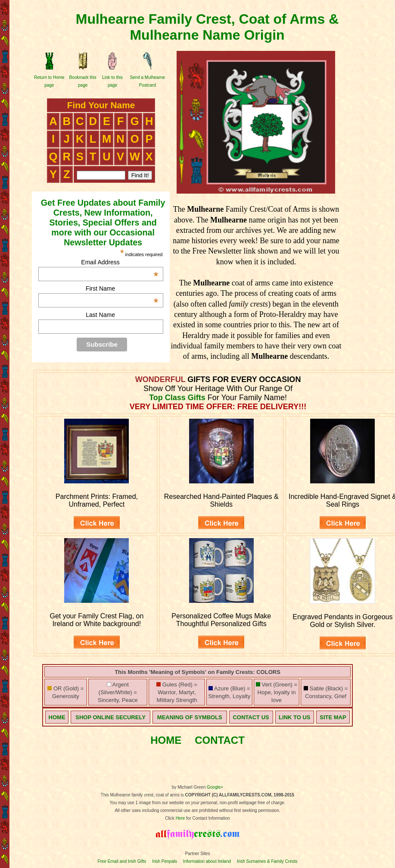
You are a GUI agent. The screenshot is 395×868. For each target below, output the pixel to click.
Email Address (120, 262)
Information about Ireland (207, 861)
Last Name (100, 315)
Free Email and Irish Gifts (122, 861)
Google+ (215, 787)
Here (180, 818)
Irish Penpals (165, 861)
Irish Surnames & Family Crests (267, 861)
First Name (122, 288)
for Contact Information (207, 818)
